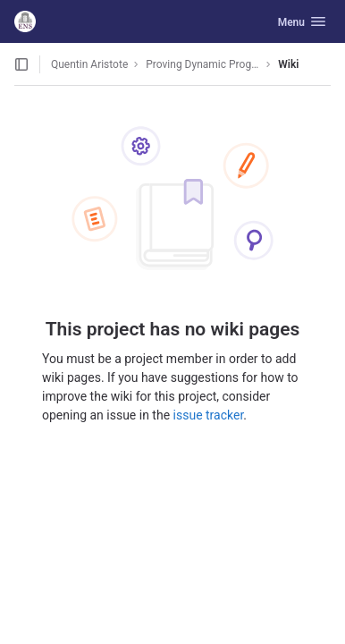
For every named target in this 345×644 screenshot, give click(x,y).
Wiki (288, 64)
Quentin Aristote (89, 64)
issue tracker (209, 415)
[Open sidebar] (21, 64)
